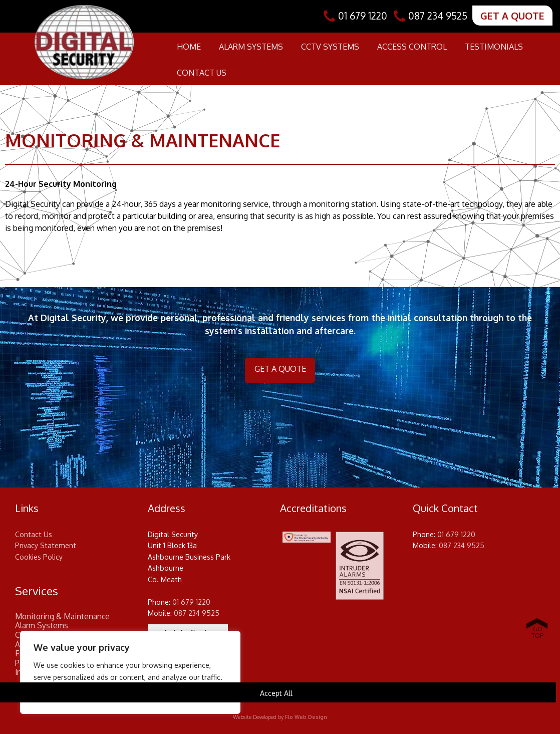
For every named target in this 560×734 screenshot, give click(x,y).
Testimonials (494, 47)
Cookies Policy (39, 557)
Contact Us (202, 73)
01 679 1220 (363, 16)
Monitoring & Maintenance (62, 617)
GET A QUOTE (512, 16)
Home (189, 47)
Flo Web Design (306, 717)
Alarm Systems (251, 47)
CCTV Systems (330, 47)
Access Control (412, 47)
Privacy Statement (46, 545)
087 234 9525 (438, 16)
